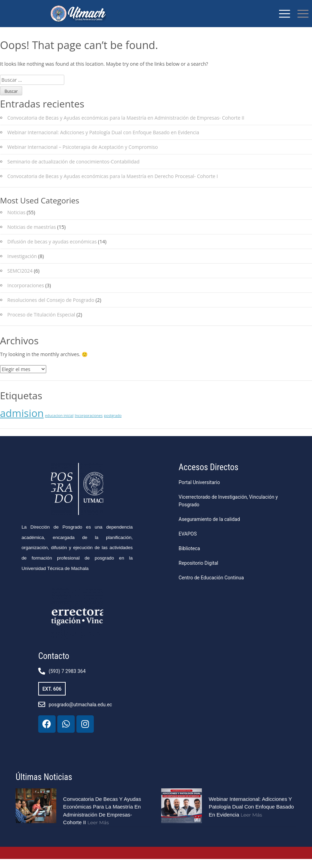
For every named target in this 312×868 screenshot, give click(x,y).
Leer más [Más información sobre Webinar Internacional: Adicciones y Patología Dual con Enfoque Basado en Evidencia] (251, 824)
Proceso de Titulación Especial (41, 324)
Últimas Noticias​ (44, 786)
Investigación (22, 266)
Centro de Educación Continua (211, 587)
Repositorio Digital (198, 572)
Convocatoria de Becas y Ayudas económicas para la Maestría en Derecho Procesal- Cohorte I (113, 185)
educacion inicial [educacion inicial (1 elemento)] (59, 425)
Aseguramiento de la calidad (209, 528)
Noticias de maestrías (32, 236)
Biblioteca (189, 557)
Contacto (54, 665)
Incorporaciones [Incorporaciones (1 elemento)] (89, 425)
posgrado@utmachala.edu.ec (80, 714)
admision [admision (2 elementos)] (22, 422)
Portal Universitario (199, 491)
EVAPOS (188, 543)
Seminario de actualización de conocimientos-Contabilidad (73, 171)
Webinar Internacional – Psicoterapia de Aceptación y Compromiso (83, 156)
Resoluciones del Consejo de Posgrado (51, 309)
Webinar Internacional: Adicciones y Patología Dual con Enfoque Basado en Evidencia (103, 141)
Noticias (16, 222)
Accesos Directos (208, 476)
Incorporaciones (26, 295)
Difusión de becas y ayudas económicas (52, 251)
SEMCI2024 (20, 280)
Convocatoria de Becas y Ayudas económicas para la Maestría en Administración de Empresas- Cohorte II (126, 127)
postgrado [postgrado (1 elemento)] (113, 425)
